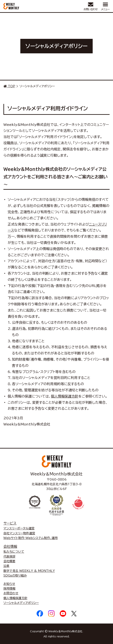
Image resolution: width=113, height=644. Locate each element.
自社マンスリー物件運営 (19, 533)
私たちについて (14, 552)
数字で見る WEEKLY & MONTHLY (29, 571)
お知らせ (9, 584)
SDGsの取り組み (15, 576)
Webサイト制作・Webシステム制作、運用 (30, 538)
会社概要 (9, 561)
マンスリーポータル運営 (19, 528)
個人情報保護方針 (65, 396)
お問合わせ (11, 593)
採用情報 (9, 589)
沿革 (6, 566)
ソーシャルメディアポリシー (21, 603)
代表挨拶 (9, 557)
